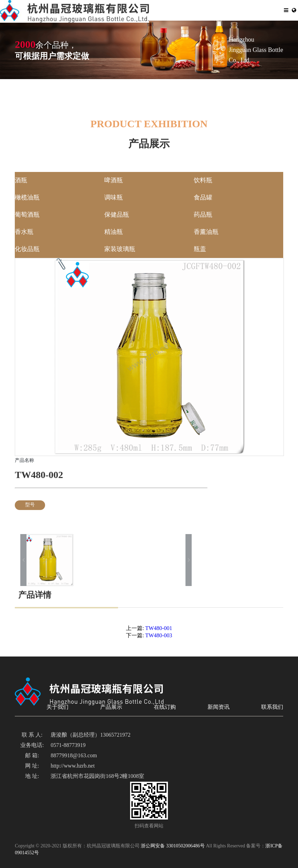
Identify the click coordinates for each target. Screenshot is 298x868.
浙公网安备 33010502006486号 (173, 846)
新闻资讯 (219, 707)
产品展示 (111, 707)
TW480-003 (159, 636)
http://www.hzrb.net (73, 766)
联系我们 (272, 707)
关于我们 (57, 707)
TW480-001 (159, 628)
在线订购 (165, 707)
